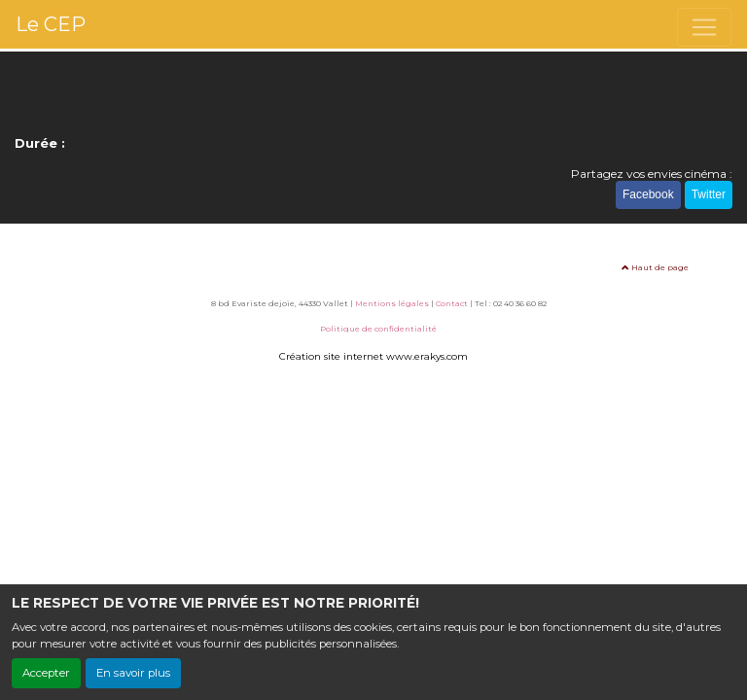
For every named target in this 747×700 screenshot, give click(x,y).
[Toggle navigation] (704, 27)
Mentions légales (392, 303)
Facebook (648, 194)
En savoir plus (133, 673)
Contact (452, 303)
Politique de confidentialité (378, 329)
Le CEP (51, 24)
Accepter (46, 673)
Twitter (709, 194)
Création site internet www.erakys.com (373, 356)
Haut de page (655, 267)
